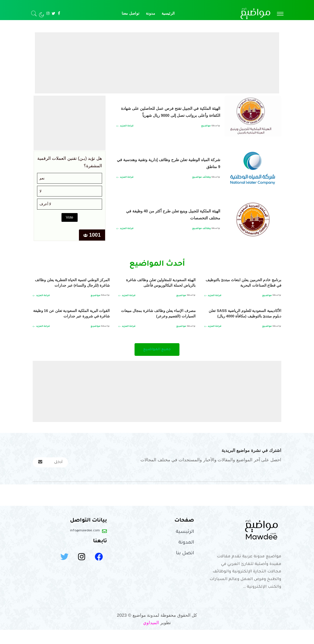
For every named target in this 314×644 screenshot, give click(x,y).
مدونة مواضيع (278, 24)
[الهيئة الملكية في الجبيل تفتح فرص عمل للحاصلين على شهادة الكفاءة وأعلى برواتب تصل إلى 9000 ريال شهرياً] (253, 117)
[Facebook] (59, 14)
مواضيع (206, 129)
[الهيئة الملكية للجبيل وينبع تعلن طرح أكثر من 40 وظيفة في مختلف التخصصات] (253, 220)
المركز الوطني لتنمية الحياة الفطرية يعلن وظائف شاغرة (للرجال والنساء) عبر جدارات (73, 285)
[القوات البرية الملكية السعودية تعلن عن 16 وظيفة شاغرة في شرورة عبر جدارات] (41, 337)
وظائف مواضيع (202, 177)
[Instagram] (48, 14)
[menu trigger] (278, 14)
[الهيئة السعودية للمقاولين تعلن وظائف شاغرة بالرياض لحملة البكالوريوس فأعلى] (127, 301)
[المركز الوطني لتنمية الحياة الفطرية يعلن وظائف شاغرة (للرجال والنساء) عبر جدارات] (41, 301)
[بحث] (34, 14)
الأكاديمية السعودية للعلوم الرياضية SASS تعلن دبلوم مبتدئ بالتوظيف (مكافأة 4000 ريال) (243, 321)
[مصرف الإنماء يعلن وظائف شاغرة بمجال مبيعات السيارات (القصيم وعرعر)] (127, 332)
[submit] (41, 475)
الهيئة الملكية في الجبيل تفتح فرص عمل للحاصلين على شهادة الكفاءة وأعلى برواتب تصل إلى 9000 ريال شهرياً (169, 111)
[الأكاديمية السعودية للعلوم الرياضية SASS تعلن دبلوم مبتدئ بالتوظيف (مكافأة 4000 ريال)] (213, 337)
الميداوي (151, 637)
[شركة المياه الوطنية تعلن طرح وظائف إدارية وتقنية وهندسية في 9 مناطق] (253, 168)
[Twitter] (54, 14)
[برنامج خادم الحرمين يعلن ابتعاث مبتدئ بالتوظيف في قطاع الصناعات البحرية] (213, 296)
